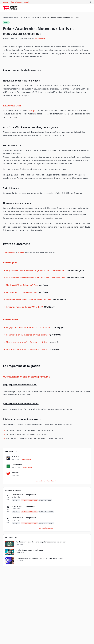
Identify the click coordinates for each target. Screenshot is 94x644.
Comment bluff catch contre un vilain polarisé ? (28, 335)
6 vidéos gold (9, 252)
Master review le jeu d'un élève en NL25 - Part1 (28, 342)
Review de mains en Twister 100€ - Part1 (25, 307)
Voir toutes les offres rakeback (47, 481)
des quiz (33, 110)
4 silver (21, 252)
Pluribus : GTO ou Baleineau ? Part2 (22, 292)
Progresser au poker (10, 17)
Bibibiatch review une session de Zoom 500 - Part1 (30, 300)
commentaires (40, 38)
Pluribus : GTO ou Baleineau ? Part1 (22, 285)
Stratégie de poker (27, 17)
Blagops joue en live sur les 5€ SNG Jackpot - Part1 (29, 327)
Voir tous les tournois (47, 528)
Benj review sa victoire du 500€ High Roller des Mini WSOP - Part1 (36, 270)
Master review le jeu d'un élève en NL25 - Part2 (28, 349)
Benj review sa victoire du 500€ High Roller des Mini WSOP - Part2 (36, 278)
